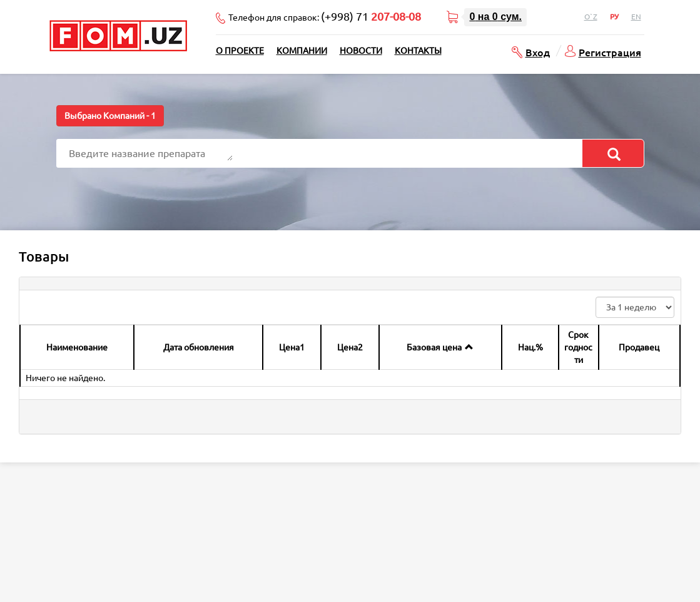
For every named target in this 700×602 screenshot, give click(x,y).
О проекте (240, 51)
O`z (591, 17)
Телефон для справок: (325, 16)
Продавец (639, 347)
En (636, 17)
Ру (614, 17)
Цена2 (350, 347)
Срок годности (578, 347)
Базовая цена (434, 347)
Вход (538, 52)
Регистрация (610, 52)
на (495, 17)
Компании (302, 51)
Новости (361, 51)
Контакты (418, 51)
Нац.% (530, 347)
